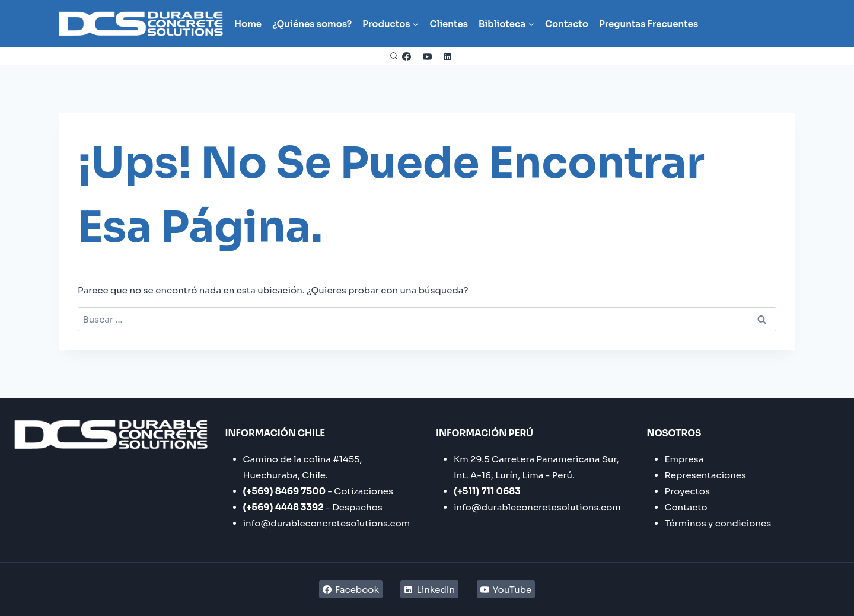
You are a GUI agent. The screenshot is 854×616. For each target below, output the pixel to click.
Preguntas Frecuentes (649, 24)
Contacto (567, 24)
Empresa (684, 459)
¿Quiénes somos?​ (312, 24)
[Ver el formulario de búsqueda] (394, 56)
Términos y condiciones (718, 523)
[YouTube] (427, 56)
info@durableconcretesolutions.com (327, 523)
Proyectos (688, 491)
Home (248, 24)
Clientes (449, 24)
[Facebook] (407, 56)
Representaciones (706, 475)
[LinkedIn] (448, 56)
